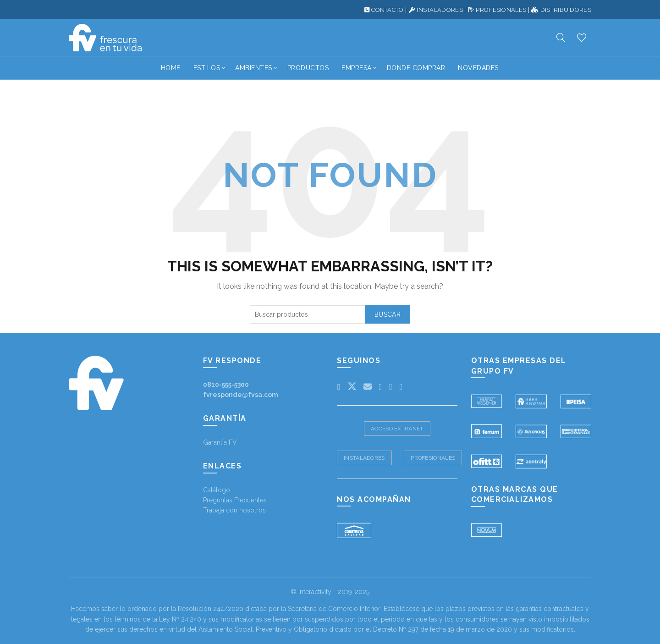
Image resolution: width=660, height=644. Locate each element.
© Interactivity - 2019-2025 (330, 592)
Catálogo (217, 490)
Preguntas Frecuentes (235, 500)
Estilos (207, 68)
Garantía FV (220, 442)
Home (171, 68)
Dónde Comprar (416, 68)
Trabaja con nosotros (234, 510)
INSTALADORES (440, 10)
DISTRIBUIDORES (566, 10)
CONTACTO (387, 10)
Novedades (478, 68)
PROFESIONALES (501, 10)
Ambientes (254, 68)
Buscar (388, 314)
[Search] (561, 38)
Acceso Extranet (397, 429)
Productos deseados (582, 38)
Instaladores (364, 458)
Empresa (357, 68)
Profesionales (433, 458)
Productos (308, 68)
